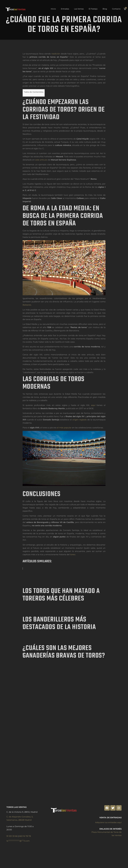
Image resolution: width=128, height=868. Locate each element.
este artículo (41, 174)
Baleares (27, 320)
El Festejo (93, 9)
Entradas (65, 9)
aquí (93, 420)
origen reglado (80, 434)
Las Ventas (79, 9)
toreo (73, 569)
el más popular (64, 442)
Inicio (53, 9)
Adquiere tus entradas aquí (108, 822)
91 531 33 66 (12, 836)
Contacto (116, 9)
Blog (105, 9)
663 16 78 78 (25, 836)
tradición (56, 68)
